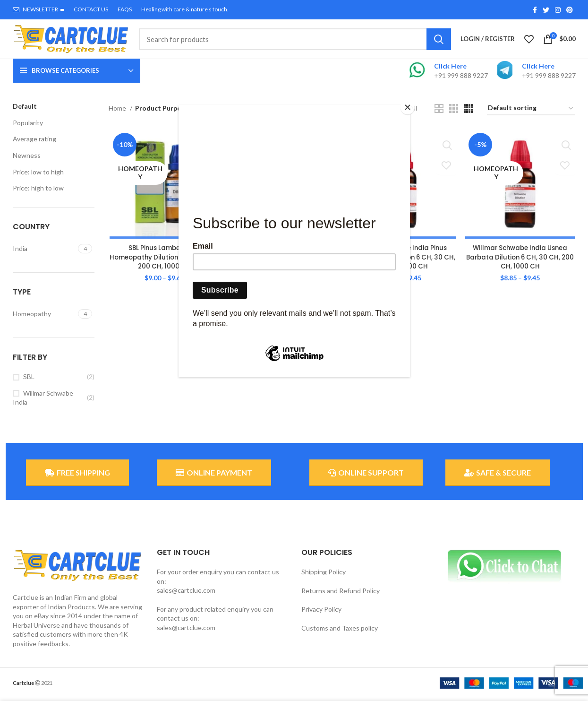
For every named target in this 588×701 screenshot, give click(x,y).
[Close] (408, 107)
